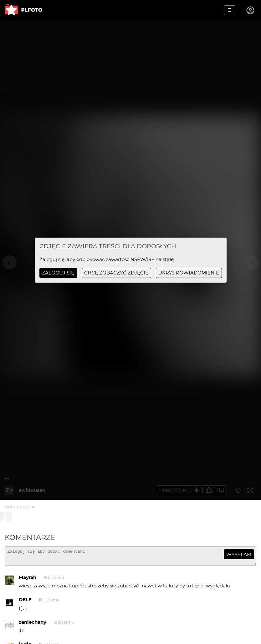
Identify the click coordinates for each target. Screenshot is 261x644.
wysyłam (239, 554)
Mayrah (28, 580)
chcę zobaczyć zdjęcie (116, 273)
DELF (25, 602)
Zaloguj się (58, 273)
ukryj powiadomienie (189, 273)
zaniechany (33, 625)
